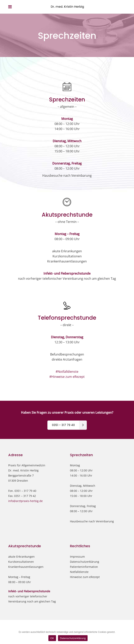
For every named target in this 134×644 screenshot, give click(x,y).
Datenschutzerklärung (85, 562)
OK (52, 638)
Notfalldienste (79, 572)
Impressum (77, 557)
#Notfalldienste (67, 372)
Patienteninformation (84, 567)
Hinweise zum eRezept (85, 577)
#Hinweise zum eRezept (67, 377)
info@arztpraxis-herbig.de (25, 501)
